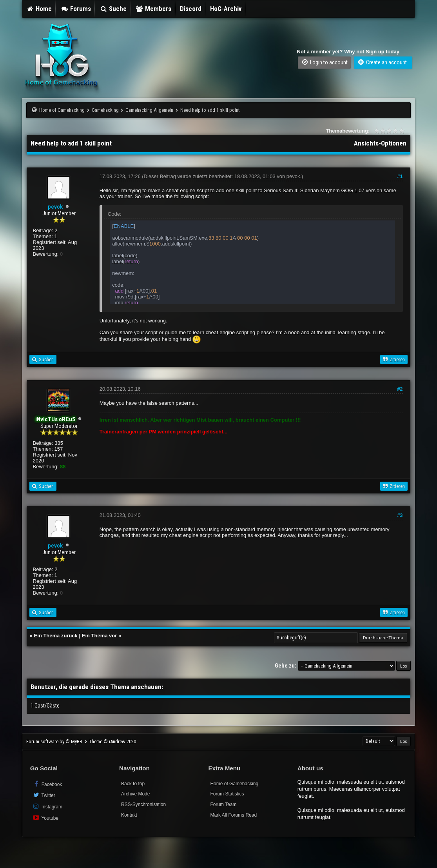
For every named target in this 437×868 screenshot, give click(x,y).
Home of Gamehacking (62, 110)
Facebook (47, 784)
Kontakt (129, 815)
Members (153, 9)
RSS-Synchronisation (143, 804)
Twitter (44, 795)
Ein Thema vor (100, 636)
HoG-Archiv (226, 9)
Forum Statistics (227, 794)
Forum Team (223, 804)
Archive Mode (135, 794)
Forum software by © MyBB (55, 742)
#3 (400, 515)
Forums (76, 9)
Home (39, 9)
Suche (113, 9)
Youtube (45, 818)
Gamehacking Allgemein (149, 110)
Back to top (133, 784)
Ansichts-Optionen (380, 143)
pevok (55, 207)
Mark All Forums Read (233, 815)
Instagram (47, 806)
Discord (191, 9)
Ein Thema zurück (56, 636)
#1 (400, 176)
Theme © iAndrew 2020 (112, 742)
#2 (400, 389)
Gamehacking (105, 110)
